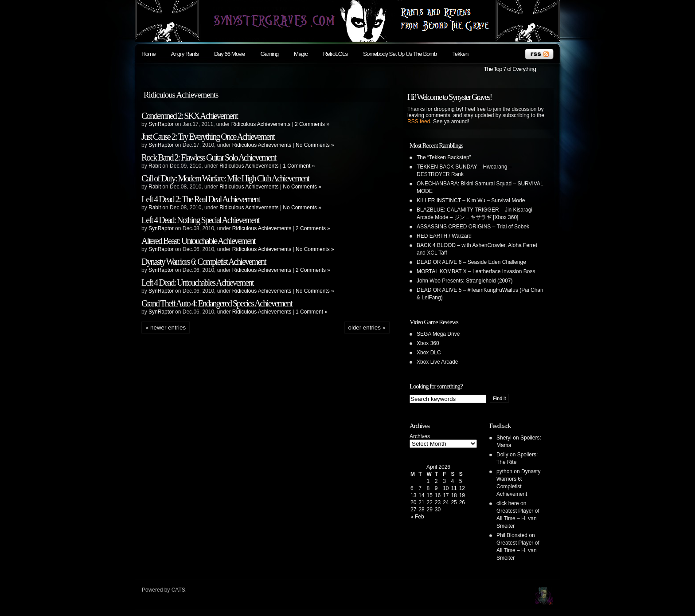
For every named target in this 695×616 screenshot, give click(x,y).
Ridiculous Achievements (261, 124)
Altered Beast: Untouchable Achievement (198, 241)
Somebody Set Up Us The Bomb (400, 54)
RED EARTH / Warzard (444, 236)
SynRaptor (161, 124)
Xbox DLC (429, 353)
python (504, 471)
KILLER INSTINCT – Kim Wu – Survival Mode (471, 200)
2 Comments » (312, 124)
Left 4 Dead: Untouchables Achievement (197, 282)
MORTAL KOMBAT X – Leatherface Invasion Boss (476, 271)
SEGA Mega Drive (438, 334)
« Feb (417, 517)
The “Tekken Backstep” (444, 157)
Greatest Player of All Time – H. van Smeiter (518, 518)
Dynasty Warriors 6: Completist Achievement (204, 262)
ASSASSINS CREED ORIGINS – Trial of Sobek (473, 227)
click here (508, 503)
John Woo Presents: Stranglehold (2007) (465, 281)
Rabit (155, 166)
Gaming (269, 54)
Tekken (460, 54)
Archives (420, 436)
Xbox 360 (428, 343)
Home (148, 54)
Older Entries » (367, 328)
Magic (301, 54)
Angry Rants (185, 54)
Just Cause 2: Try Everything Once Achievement (208, 137)
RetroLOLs (335, 54)
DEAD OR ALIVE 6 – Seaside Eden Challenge (471, 262)
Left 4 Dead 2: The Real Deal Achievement (201, 199)
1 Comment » (299, 166)
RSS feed (419, 122)
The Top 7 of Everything (510, 69)
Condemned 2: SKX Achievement (189, 116)
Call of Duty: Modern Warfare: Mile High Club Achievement (225, 178)
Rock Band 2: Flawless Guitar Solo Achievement (209, 157)
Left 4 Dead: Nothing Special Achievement (200, 220)
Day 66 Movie (230, 54)
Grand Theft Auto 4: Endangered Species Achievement (217, 303)
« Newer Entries (166, 328)
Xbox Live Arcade (437, 362)
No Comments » (315, 145)
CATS (178, 590)
